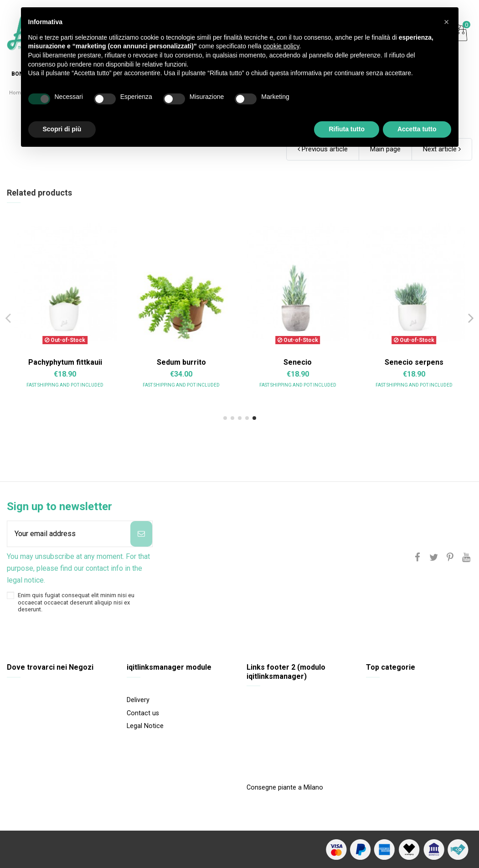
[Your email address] (69, 534)
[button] (447, 22)
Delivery (138, 700)
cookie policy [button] (281, 46)
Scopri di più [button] (62, 129)
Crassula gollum (414, 362)
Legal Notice (145, 726)
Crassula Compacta (298, 362)
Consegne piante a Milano (285, 788)
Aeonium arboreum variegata (65, 367)
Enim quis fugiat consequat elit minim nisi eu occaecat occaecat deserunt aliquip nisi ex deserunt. (76, 602)
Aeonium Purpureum (181, 362)
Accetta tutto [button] (417, 129)
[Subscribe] (141, 534)
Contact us (143, 713)
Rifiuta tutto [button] (347, 129)
